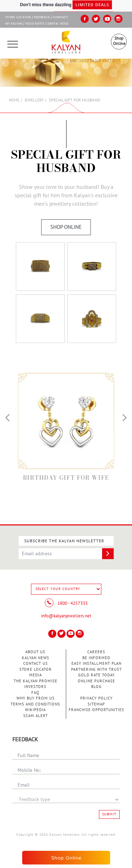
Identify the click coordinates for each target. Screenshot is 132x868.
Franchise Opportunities (96, 710)
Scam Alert (36, 716)
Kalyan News (36, 658)
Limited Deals (92, 6)
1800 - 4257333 (66, 603)
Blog (96, 687)
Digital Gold (58, 24)
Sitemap (96, 704)
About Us (35, 652)
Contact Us (36, 664)
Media (36, 675)
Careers (96, 652)
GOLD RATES (35, 24)
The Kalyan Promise (36, 681)
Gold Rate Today (96, 675)
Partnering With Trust (96, 670)
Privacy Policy (96, 698)
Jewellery (34, 100)
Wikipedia (35, 710)
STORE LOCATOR (18, 18)
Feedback (42, 18)
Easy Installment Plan (96, 664)
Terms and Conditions (35, 704)
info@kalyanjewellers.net (66, 616)
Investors (35, 687)
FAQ (35, 693)
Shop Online (119, 41)
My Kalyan (14, 24)
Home (14, 100)
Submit (109, 814)
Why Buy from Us (36, 698)
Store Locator (36, 670)
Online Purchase (96, 681)
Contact (60, 18)
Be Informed (96, 658)
